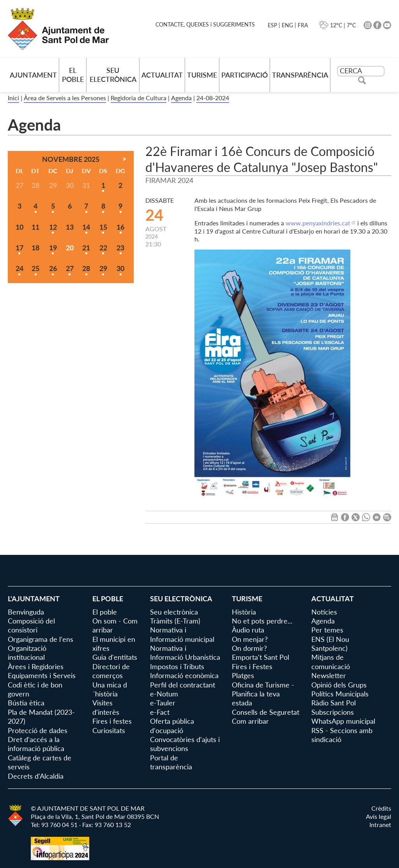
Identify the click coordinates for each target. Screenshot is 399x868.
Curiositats (109, 730)
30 (120, 268)
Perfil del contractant (183, 685)
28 (86, 268)
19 (53, 248)
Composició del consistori (31, 625)
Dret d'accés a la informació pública (36, 744)
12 (53, 227)
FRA (303, 25)
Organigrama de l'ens (41, 639)
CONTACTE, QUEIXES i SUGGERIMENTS (205, 24)
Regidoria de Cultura (139, 98)
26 (53, 268)
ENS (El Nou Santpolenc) (330, 644)
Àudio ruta (248, 630)
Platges (243, 675)
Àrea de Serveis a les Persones (65, 98)
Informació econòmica (184, 675)
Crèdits (381, 808)
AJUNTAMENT (33, 75)
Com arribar (250, 721)
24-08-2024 (213, 98)
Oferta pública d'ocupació (172, 725)
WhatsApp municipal (343, 721)
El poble (73, 75)
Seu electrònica (113, 75)
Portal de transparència (171, 762)
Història (244, 612)
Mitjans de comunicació (331, 662)
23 (120, 248)
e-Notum (164, 694)
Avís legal (379, 816)
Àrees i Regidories (36, 666)
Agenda (181, 98)
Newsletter (329, 675)
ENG (287, 25)
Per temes (327, 630)
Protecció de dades (38, 730)
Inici (13, 98)
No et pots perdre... (262, 621)
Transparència (300, 75)
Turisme (202, 75)
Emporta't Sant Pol (260, 657)
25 (35, 268)
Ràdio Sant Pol (334, 703)
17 (19, 248)
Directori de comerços (111, 671)
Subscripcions (333, 712)
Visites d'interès (106, 707)
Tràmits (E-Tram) (175, 621)
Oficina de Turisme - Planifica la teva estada (263, 694)
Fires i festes (112, 721)
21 (86, 248)
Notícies (324, 612)
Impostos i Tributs (177, 666)
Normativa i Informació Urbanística (185, 653)
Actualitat (162, 75)
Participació (245, 75)
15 (103, 227)
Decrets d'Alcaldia (36, 776)
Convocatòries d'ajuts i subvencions (185, 744)
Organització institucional (27, 653)
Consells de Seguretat (266, 712)
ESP (272, 25)
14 (86, 227)
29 (103, 268)
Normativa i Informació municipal (182, 634)
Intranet (380, 825)
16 (120, 227)
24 (19, 268)
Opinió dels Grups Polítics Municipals (340, 689)
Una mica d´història (110, 689)
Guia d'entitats (115, 657)
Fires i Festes (252, 666)
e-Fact (160, 712)
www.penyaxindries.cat (318, 223)
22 (103, 248)
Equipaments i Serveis (42, 675)
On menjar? (250, 639)
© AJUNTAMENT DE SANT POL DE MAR (88, 808)
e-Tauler (163, 703)
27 (70, 268)
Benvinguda (26, 612)
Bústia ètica (26, 703)
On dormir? (249, 648)
